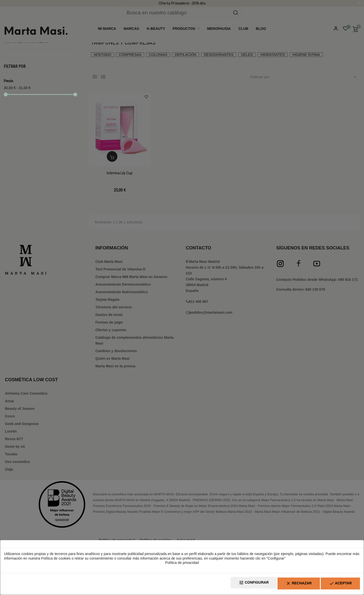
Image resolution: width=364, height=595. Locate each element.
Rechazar (288, 585)
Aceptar (337, 585)
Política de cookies (56, 560)
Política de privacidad (182, 565)
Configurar (236, 585)
